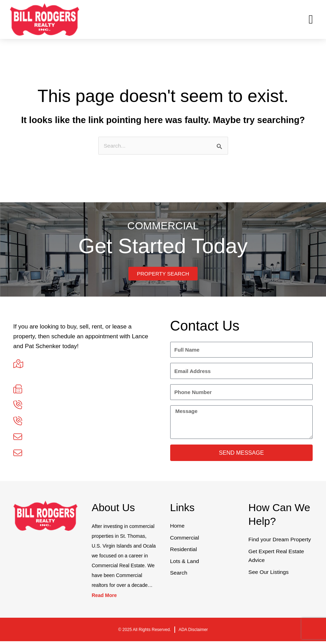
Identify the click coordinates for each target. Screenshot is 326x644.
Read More (104, 598)
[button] (311, 19)
